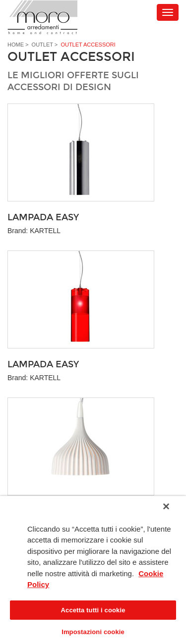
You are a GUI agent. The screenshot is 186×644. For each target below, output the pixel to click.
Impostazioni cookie (93, 632)
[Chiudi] (166, 506)
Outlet (42, 45)
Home (16, 45)
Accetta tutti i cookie (93, 610)
